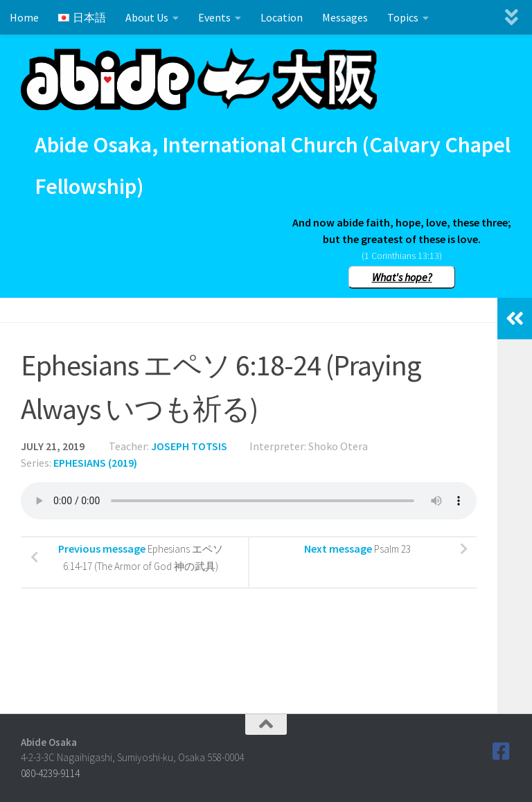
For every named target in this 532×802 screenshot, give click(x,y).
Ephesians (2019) (95, 463)
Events (214, 17)
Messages (345, 17)
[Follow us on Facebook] (502, 751)
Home (24, 17)
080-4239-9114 (50, 773)
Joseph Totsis (189, 446)
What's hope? (402, 277)
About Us (147, 17)
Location (282, 17)
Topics (403, 17)
